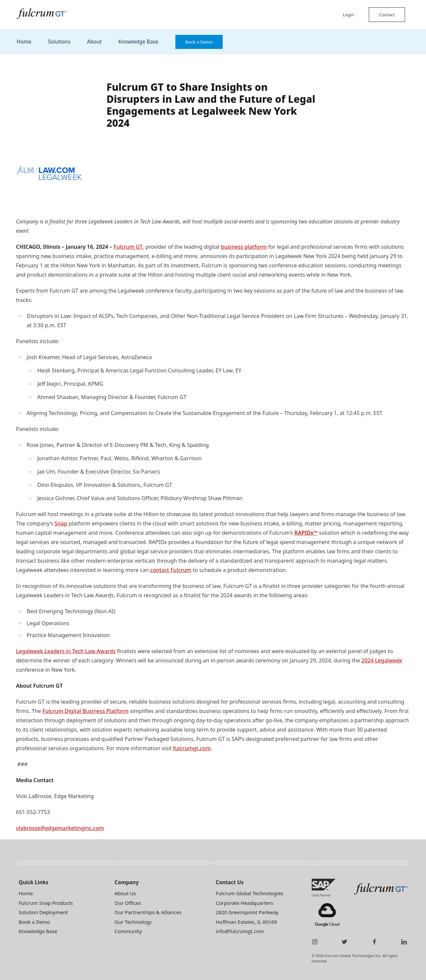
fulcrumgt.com (192, 748)
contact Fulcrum (171, 570)
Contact (387, 15)
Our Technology (133, 922)
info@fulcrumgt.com (240, 931)
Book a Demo (199, 42)
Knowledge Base (138, 42)
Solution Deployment (43, 912)
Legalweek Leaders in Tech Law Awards (66, 651)
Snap (61, 523)
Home (24, 42)
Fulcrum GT (128, 247)
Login (348, 15)
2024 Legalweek (382, 660)
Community (128, 931)
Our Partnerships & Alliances (148, 912)
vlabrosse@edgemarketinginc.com (60, 828)
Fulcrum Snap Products (46, 903)
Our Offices (128, 903)
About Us (125, 893)
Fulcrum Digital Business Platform (85, 711)
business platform (244, 247)
